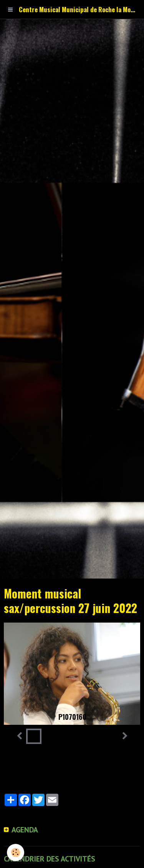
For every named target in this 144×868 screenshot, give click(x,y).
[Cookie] (16, 852)
